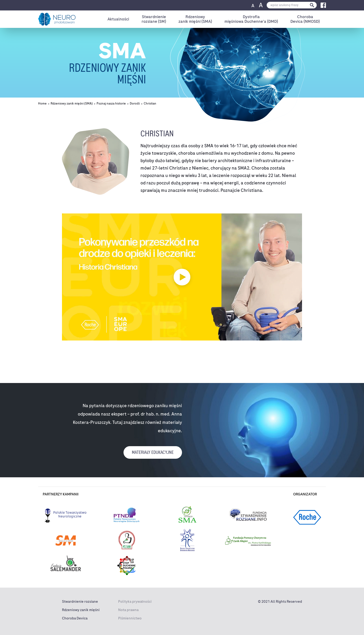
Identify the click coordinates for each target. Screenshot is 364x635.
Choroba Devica (75, 618)
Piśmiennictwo (130, 618)
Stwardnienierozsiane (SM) (154, 19)
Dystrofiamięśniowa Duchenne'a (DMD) (251, 19)
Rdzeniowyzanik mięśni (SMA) (195, 19)
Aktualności (118, 19)
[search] (292, 5)
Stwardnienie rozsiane (80, 602)
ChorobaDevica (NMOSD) (305, 19)
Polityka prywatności (135, 602)
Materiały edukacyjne (153, 452)
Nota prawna (128, 610)
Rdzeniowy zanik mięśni (81, 610)
